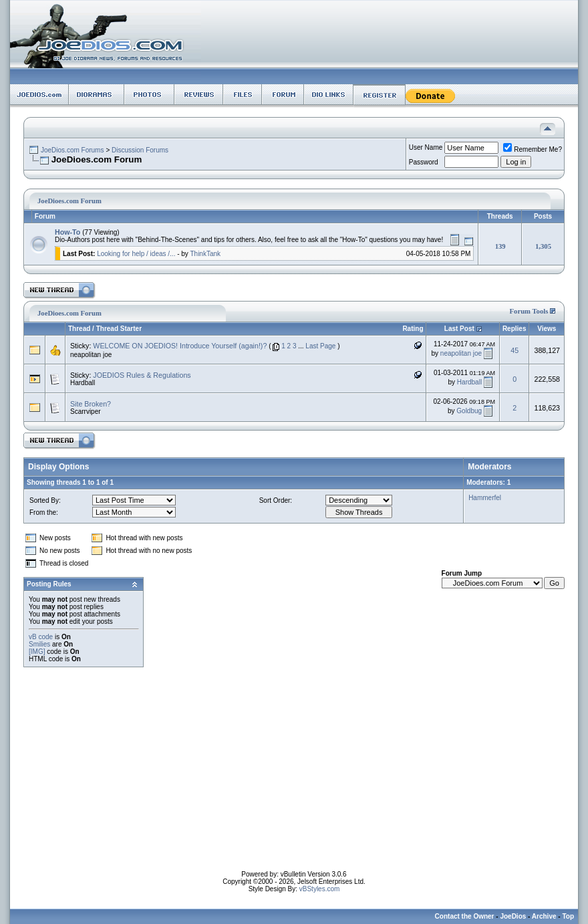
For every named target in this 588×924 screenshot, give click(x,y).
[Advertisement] (294, 777)
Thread (79, 329)
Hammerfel (485, 498)
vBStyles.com (320, 889)
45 (514, 350)
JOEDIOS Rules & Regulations (142, 375)
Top (568, 916)
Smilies (39, 644)
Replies (514, 329)
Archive (544, 916)
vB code (41, 637)
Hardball (83, 383)
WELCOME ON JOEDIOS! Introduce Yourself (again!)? (180, 346)
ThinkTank (205, 254)
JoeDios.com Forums (72, 150)
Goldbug (469, 411)
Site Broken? (91, 404)
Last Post (459, 329)
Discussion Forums (140, 150)
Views (547, 329)
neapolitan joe (91, 355)
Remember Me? (533, 149)
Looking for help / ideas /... (136, 254)
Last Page (320, 346)
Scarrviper (86, 412)
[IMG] (37, 652)
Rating (413, 329)
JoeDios (513, 916)
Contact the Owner (465, 916)
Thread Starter (119, 329)
